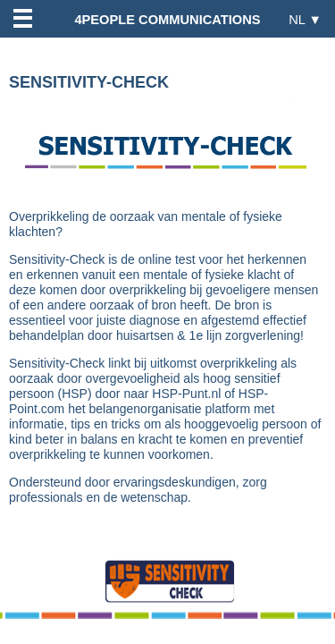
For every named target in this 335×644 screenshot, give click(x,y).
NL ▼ (305, 19)
